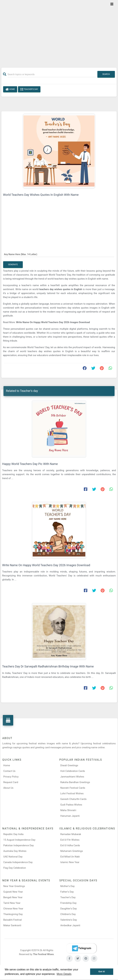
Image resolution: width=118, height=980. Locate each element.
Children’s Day (68, 914)
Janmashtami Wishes (72, 777)
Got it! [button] (102, 972)
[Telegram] (81, 948)
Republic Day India (13, 834)
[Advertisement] (59, 32)
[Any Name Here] (59, 254)
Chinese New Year (13, 909)
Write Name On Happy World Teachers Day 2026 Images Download (53, 322)
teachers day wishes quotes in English (61, 289)
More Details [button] (64, 974)
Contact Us (9, 771)
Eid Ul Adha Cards (70, 845)
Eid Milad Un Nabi (70, 857)
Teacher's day (29, 89)
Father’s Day (67, 892)
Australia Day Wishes (15, 851)
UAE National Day (13, 857)
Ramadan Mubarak (71, 834)
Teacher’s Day (68, 897)
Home (10, 89)
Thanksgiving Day (13, 914)
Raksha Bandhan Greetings (75, 782)
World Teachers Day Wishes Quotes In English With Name (41, 195)
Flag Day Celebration (15, 868)
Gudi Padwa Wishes (71, 805)
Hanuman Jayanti (70, 816)
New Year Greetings (14, 886)
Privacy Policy (11, 777)
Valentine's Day (69, 920)
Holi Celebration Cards (73, 771)
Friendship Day (68, 903)
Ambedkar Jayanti (70, 925)
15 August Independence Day (19, 840)
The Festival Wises (43, 954)
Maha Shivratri (68, 810)
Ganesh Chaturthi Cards (74, 799)
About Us (8, 788)
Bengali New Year (13, 897)
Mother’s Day (68, 886)
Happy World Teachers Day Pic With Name (30, 464)
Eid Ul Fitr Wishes (70, 840)
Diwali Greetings (69, 765)
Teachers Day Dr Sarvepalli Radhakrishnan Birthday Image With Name (48, 666)
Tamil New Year (12, 903)
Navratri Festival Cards (73, 788)
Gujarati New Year (13, 892)
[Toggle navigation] (112, 4)
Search (106, 74)
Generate (13, 265)
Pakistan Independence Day (18, 845)
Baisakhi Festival (13, 920)
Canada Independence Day (18, 862)
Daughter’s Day (69, 909)
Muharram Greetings (72, 851)
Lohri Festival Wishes (72, 793)
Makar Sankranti (12, 925)
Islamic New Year (70, 862)
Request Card (11, 782)
